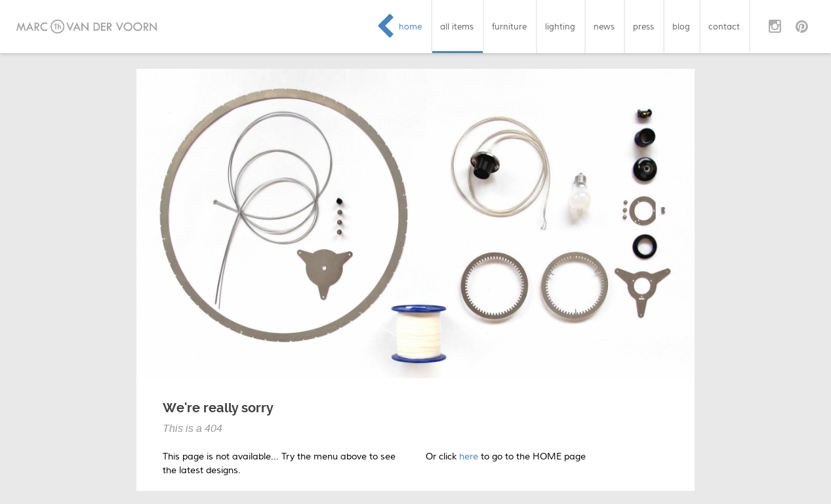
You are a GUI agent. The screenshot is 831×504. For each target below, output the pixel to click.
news (604, 27)
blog (681, 27)
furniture (509, 27)
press (643, 27)
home (410, 27)
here (469, 456)
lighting (560, 27)
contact (724, 27)
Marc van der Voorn (87, 27)
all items (457, 27)
